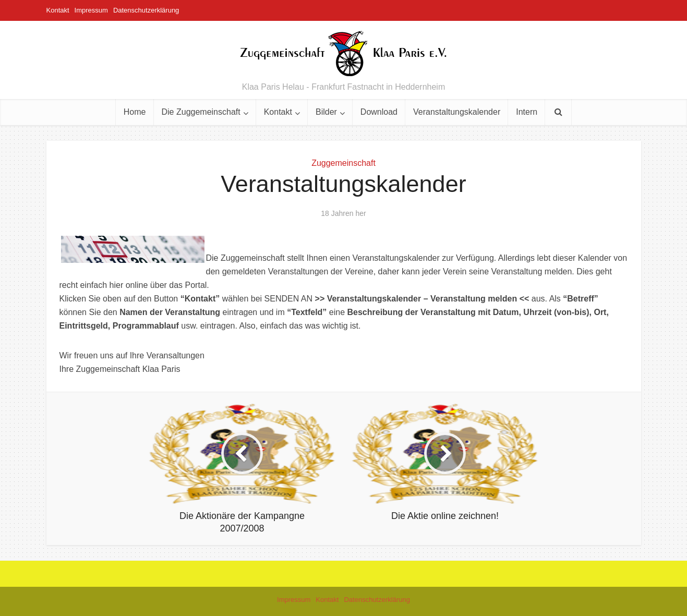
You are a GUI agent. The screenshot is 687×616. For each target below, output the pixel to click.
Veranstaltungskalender (457, 112)
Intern (527, 112)
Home (135, 112)
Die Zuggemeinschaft (201, 112)
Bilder (326, 112)
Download (379, 112)
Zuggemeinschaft (343, 163)
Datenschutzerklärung (146, 10)
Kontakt (58, 10)
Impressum (91, 10)
